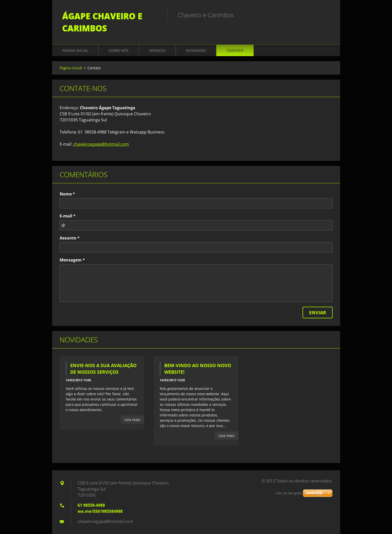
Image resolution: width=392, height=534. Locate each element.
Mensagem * (72, 260)
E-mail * (68, 216)
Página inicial (75, 50)
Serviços (157, 50)
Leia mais (132, 420)
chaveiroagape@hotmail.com (101, 144)
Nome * (67, 194)
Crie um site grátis (289, 493)
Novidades (196, 50)
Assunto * (70, 238)
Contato (235, 50)
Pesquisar (327, 15)
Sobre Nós (119, 50)
